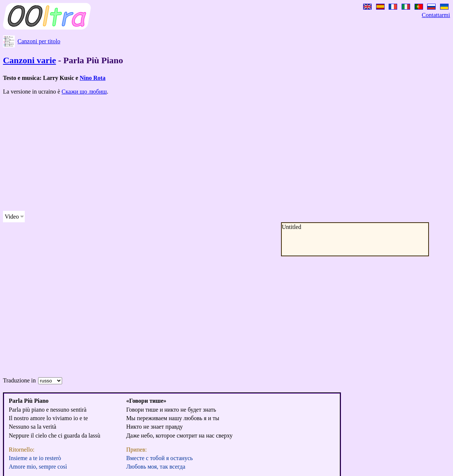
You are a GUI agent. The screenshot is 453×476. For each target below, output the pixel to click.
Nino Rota (92, 78)
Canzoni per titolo (39, 41)
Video (12, 217)
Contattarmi (436, 15)
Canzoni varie (29, 60)
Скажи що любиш (84, 92)
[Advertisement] (225, 153)
